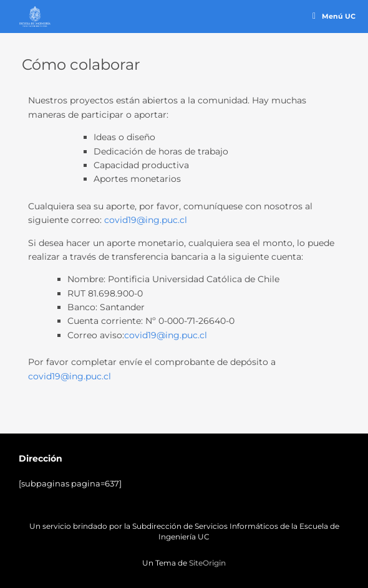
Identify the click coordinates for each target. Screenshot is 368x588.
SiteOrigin (207, 563)
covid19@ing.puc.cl (146, 220)
